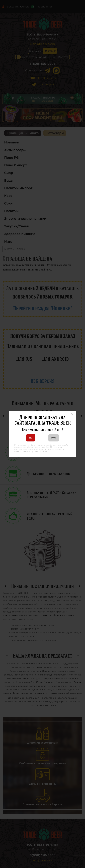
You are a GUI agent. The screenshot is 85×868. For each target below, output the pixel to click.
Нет (54, 438)
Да (31, 438)
